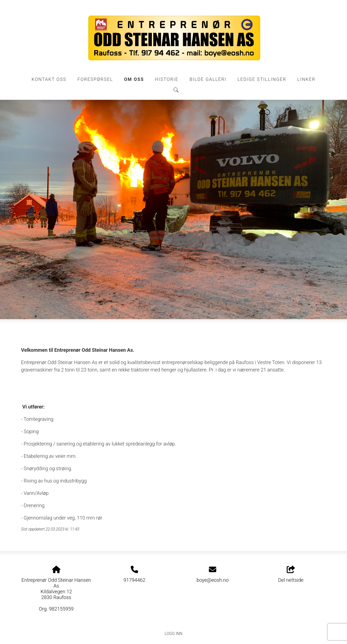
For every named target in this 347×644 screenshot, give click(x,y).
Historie (167, 79)
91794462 (134, 580)
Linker (306, 79)
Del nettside (291, 574)
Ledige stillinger (262, 79)
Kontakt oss (49, 79)
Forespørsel (95, 79)
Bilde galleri (208, 79)
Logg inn (173, 634)
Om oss (134, 79)
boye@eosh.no (213, 580)
